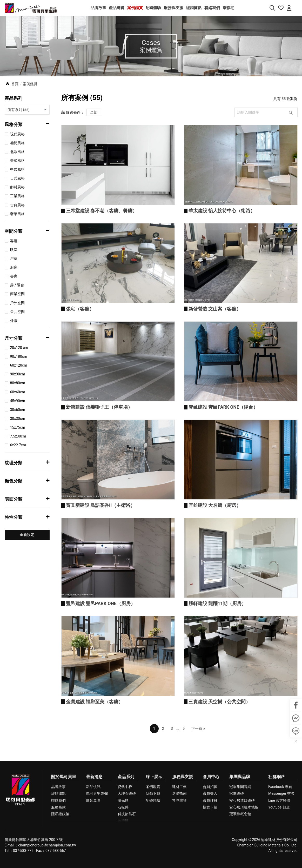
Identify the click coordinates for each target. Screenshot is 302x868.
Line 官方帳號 (279, 843)
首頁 (15, 84)
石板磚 (123, 850)
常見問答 (179, 843)
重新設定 (27, 535)
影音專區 (93, 843)
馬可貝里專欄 (97, 836)
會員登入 (210, 836)
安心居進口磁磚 (242, 843)
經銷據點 (58, 836)
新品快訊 (93, 829)
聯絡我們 (58, 843)
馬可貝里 (31, 8)
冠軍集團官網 (240, 829)
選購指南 (179, 836)
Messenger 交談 (281, 836)
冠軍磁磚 (237, 836)
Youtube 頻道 (279, 850)
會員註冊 (210, 843)
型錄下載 (153, 836)
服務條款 (58, 850)
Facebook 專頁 (280, 829)
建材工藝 (179, 829)
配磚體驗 (153, 843)
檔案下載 (210, 850)
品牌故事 (58, 829)
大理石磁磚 (127, 836)
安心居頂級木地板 (244, 850)
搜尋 (291, 112)
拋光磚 (123, 843)
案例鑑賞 (153, 829)
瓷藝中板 (125, 829)
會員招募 (210, 829)
